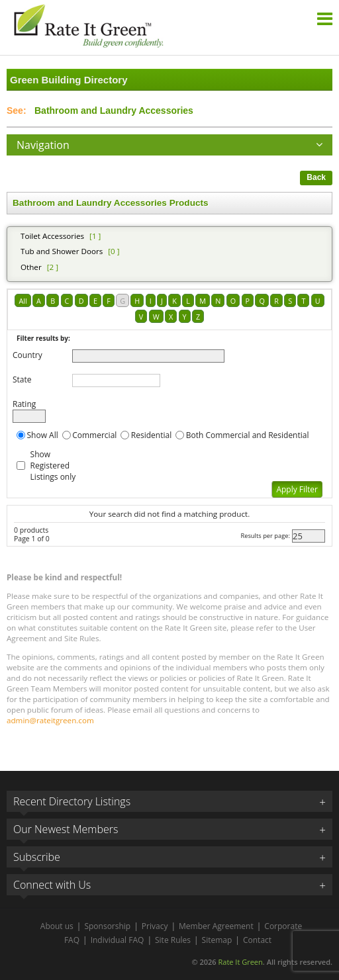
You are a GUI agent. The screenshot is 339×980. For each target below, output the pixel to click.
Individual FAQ (118, 940)
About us (57, 926)
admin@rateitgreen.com (50, 720)
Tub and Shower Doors (62, 251)
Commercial (94, 435)
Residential (151, 435)
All (23, 301)
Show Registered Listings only (53, 466)
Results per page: (265, 536)
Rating (24, 404)
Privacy (155, 926)
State (22, 379)
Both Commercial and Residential (248, 435)
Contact (257, 940)
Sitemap (217, 940)
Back (316, 177)
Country (27, 355)
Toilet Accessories (52, 236)
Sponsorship (107, 926)
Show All (43, 435)
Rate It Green (240, 962)
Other (31, 267)
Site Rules (173, 940)
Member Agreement (216, 926)
